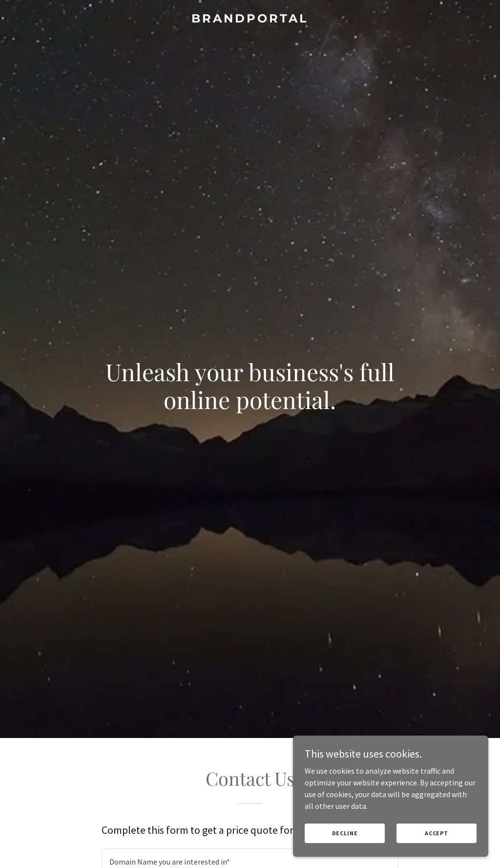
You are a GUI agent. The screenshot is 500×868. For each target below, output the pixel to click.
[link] (250, 20)
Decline (345, 833)
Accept (437, 833)
